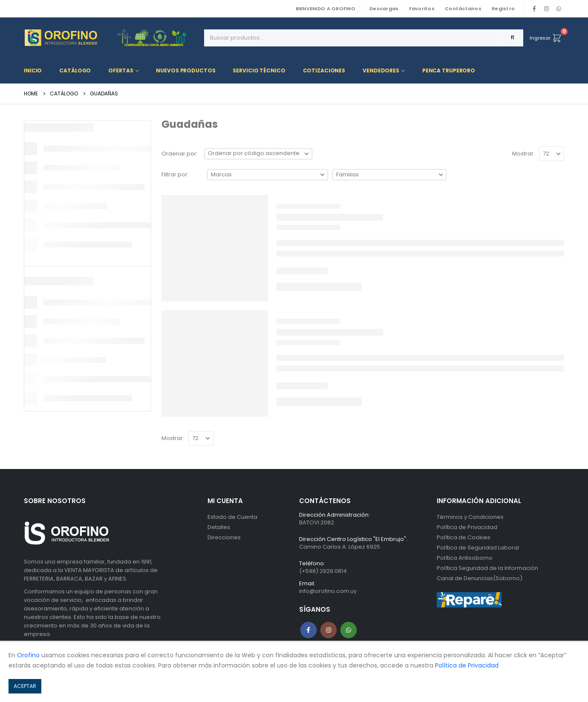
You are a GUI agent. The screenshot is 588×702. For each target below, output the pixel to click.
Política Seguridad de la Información (487, 568)
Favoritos (422, 9)
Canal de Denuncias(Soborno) (480, 578)
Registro (503, 9)
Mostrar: (523, 154)
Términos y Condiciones (470, 517)
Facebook (308, 630)
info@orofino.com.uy (328, 591)
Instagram (329, 630)
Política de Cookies (464, 537)
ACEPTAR (25, 686)
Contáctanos (463, 9)
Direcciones (224, 537)
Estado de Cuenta (232, 517)
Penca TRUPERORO (449, 70)
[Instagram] (547, 9)
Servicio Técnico (259, 70)
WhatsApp (559, 9)
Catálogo (75, 70)
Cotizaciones (324, 70)
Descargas (384, 9)
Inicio (33, 70)
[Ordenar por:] (258, 154)
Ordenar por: (180, 154)
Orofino (28, 655)
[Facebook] (534, 9)
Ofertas (121, 70)
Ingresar (540, 38)
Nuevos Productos (186, 70)
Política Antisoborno (465, 558)
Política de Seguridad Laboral (478, 548)
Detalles (219, 527)
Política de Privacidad (467, 527)
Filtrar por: (175, 174)
